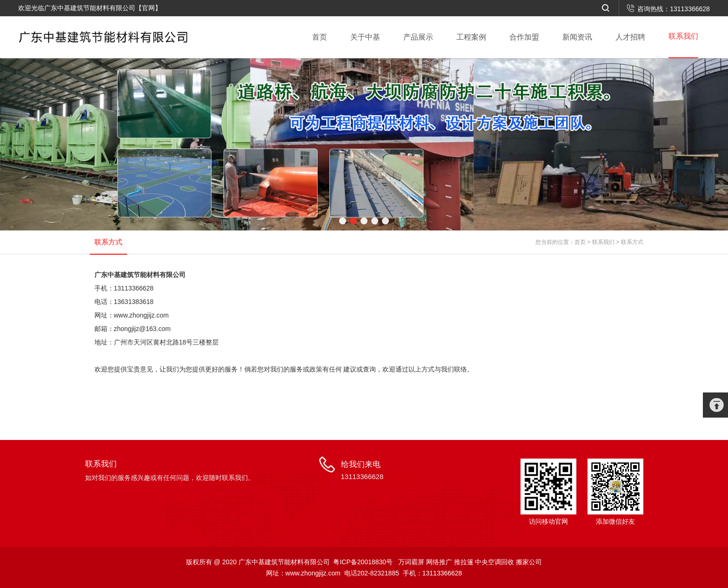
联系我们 (603, 242)
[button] (343, 221)
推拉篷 (464, 562)
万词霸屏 (411, 562)
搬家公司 (529, 562)
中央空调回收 (494, 562)
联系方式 (632, 242)
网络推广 (439, 562)
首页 (580, 242)
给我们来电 (362, 471)
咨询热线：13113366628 (668, 9)
